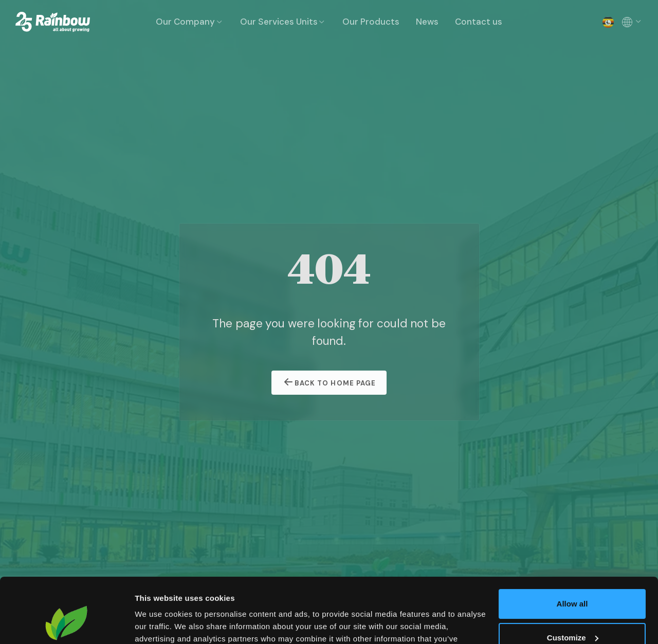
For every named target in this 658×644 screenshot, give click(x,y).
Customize (573, 582)
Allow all (572, 548)
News (427, 22)
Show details (159, 624)
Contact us (479, 22)
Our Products (371, 22)
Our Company (190, 22)
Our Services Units (283, 22)
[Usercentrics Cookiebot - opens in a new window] (67, 624)
